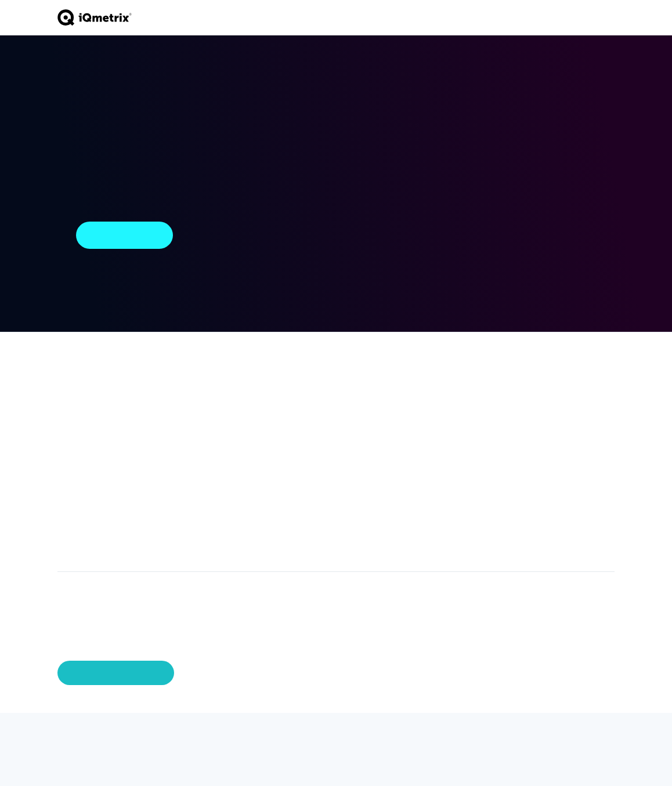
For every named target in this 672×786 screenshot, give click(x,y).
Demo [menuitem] (550, 398)
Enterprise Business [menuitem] (274, 383)
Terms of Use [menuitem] (565, 443)
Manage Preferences (116, 673)
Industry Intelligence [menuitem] (424, 388)
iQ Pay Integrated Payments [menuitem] (92, 414)
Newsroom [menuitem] (422, 423)
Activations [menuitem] (79, 434)
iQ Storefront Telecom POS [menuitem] (84, 388)
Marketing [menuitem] (77, 530)
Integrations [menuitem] (81, 545)
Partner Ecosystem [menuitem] (350, 388)
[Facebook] (85, 737)
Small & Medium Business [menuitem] (268, 403)
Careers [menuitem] (492, 408)
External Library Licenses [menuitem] (569, 463)
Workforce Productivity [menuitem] (81, 495)
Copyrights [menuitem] (559, 413)
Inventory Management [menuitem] (83, 454)
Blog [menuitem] (410, 408)
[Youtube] (129, 737)
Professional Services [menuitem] (182, 388)
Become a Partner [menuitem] (346, 414)
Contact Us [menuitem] (561, 383)
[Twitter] (63, 737)
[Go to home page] (95, 18)
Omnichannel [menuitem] (83, 515)
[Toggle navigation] (609, 17)
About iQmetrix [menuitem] (494, 388)
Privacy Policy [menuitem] (565, 428)
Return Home (124, 235)
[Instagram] (151, 737)
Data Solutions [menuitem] (86, 475)
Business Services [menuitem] (174, 414)
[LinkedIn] (107, 737)
